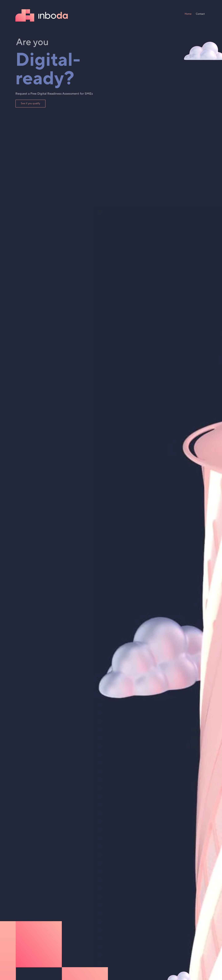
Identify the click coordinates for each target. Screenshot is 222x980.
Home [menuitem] (188, 14)
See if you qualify (30, 104)
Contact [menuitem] (200, 14)
